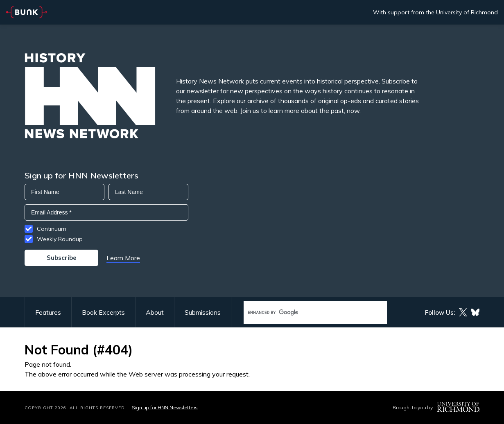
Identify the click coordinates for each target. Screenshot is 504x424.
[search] (307, 312)
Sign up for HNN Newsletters (165, 407)
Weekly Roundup (60, 239)
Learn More (123, 258)
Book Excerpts (103, 312)
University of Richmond (467, 12)
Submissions (203, 312)
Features (48, 312)
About (155, 312)
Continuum (52, 229)
